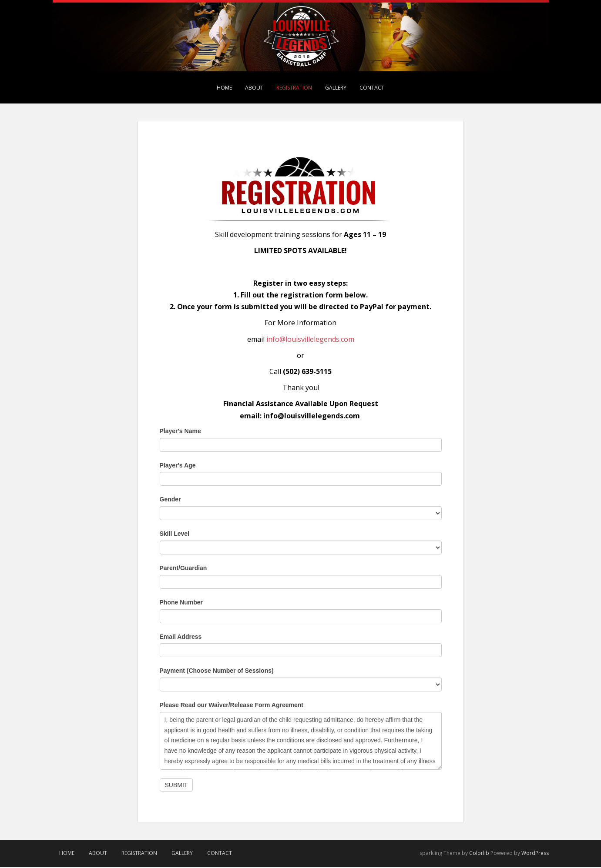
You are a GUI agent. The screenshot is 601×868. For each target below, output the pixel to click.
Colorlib (479, 853)
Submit (176, 785)
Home (224, 88)
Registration (294, 88)
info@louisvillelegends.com (310, 340)
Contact (372, 88)
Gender (170, 500)
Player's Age (178, 466)
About (254, 88)
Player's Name (180, 431)
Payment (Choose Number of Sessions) (217, 671)
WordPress (535, 853)
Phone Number (181, 603)
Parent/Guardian (183, 569)
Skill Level (175, 534)
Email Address (181, 637)
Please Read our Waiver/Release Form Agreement (232, 706)
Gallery (336, 88)
